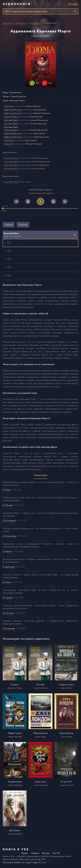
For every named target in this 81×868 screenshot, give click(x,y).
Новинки (35, 853)
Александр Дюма (41, 36)
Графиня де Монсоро (13, 110)
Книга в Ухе (8, 856)
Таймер (9, 225)
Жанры (73, 4)
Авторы (46, 853)
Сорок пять (9, 106)
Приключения (15, 93)
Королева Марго (17, 101)
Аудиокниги (17, 4)
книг (67, 856)
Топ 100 (56, 853)
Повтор (23, 225)
